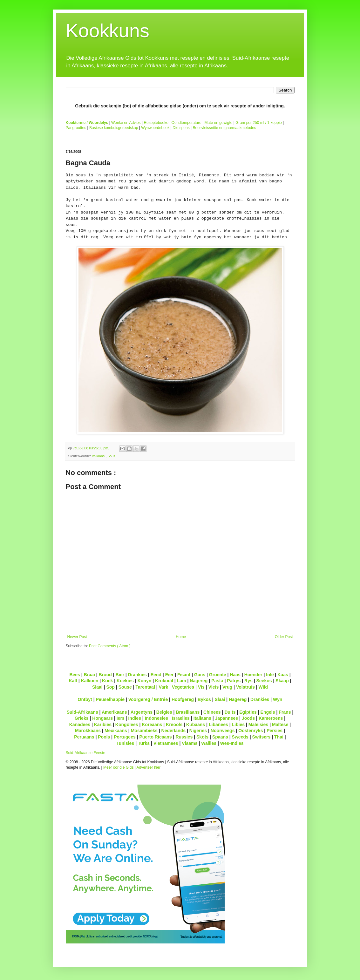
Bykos (204, 699)
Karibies (103, 725)
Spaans (220, 737)
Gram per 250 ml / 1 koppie (258, 123)
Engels (268, 712)
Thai (279, 737)
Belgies (164, 712)
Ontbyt (85, 699)
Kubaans (196, 725)
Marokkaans (88, 731)
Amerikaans (114, 712)
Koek (107, 681)
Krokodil (164, 681)
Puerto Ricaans (156, 737)
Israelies (181, 718)
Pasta (217, 681)
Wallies (209, 743)
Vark (164, 687)
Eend (156, 675)
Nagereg (199, 681)
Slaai (97, 687)
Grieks (82, 718)
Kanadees (80, 725)
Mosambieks (144, 731)
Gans (200, 675)
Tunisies (125, 743)
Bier (120, 675)
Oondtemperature (187, 123)
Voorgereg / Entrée (148, 699)
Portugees (125, 737)
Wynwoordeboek (155, 128)
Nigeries (198, 731)
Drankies (137, 675)
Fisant (184, 675)
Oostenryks (251, 731)
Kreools (174, 725)
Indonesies (156, 718)
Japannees (227, 718)
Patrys (234, 681)
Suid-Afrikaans (82, 712)
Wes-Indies (232, 743)
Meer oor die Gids (118, 767)
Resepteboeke (156, 123)
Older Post (284, 637)
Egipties (248, 712)
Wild (263, 687)
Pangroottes (76, 128)
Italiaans (99, 456)
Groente (218, 675)
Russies (184, 737)
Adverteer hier (149, 767)
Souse (125, 687)
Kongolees (127, 725)
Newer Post (77, 637)
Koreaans (152, 725)
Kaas (283, 675)
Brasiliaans (188, 712)
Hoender (253, 675)
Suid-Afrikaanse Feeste (86, 753)
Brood (105, 675)
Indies (135, 718)
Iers (121, 718)
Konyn (145, 681)
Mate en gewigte (218, 123)
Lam (182, 681)
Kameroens (271, 718)
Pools (104, 737)
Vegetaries (183, 687)
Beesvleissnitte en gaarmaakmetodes (224, 128)
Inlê (270, 675)
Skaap (282, 681)
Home (181, 637)
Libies (238, 725)
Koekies (125, 681)
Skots (202, 737)
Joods (248, 718)
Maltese (280, 725)
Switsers (262, 737)
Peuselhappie (110, 699)
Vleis (213, 687)
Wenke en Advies (126, 123)
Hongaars (102, 718)
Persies (275, 731)
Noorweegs (223, 731)
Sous (111, 456)
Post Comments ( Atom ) (110, 646)
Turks (144, 743)
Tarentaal (145, 687)
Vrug (227, 687)
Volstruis (245, 687)
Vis (201, 687)
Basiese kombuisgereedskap (114, 128)
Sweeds (240, 737)
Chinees (212, 712)
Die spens (181, 128)
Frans (285, 712)
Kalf (73, 681)
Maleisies (258, 725)
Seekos (264, 681)
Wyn (278, 699)
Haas (235, 675)
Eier (170, 675)
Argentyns (142, 712)
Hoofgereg (183, 699)
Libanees (218, 725)
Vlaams (190, 743)
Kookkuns (108, 31)
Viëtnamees (166, 743)
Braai (89, 675)
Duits (230, 712)
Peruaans (84, 737)
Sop (110, 687)
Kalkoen (90, 681)
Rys (248, 681)
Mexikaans (116, 731)
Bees (75, 675)
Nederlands (173, 731)
